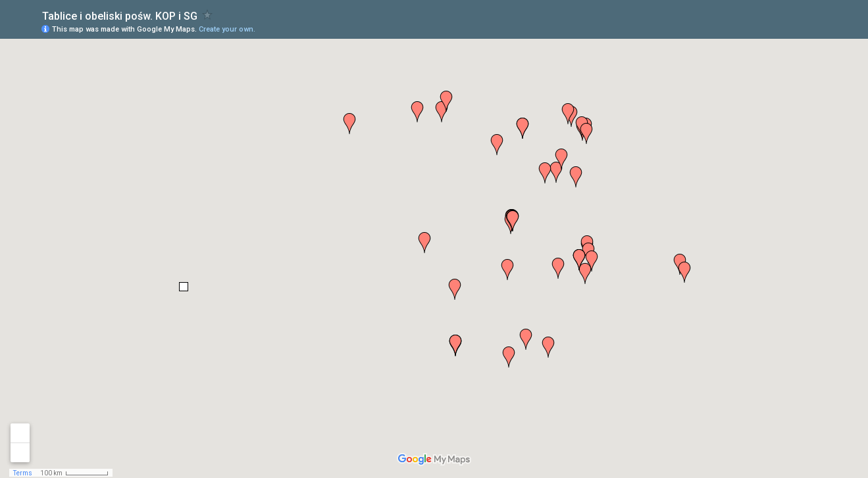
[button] (576, 177)
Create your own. (227, 29)
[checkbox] (208, 15)
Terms (23, 473)
